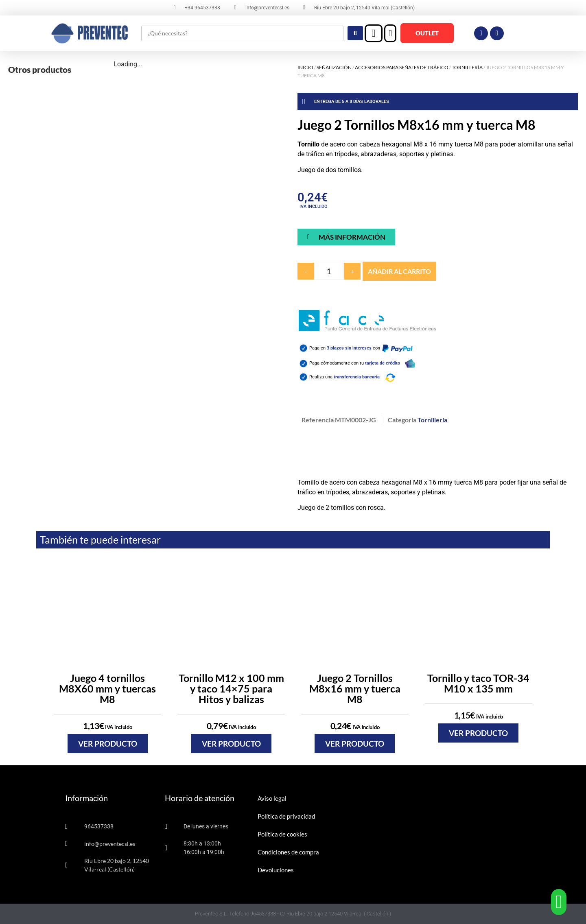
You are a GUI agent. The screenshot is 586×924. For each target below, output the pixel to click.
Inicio (305, 67)
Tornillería (467, 67)
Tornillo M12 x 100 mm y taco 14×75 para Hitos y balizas (231, 688)
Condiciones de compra (288, 852)
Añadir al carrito (399, 271)
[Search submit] (355, 33)
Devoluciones (276, 870)
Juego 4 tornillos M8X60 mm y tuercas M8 (107, 688)
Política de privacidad (286, 816)
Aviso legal (272, 798)
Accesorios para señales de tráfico (402, 67)
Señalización (334, 67)
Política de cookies (282, 834)
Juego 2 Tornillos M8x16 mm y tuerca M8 (355, 688)
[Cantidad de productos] (329, 271)
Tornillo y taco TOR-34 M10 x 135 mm (478, 683)
